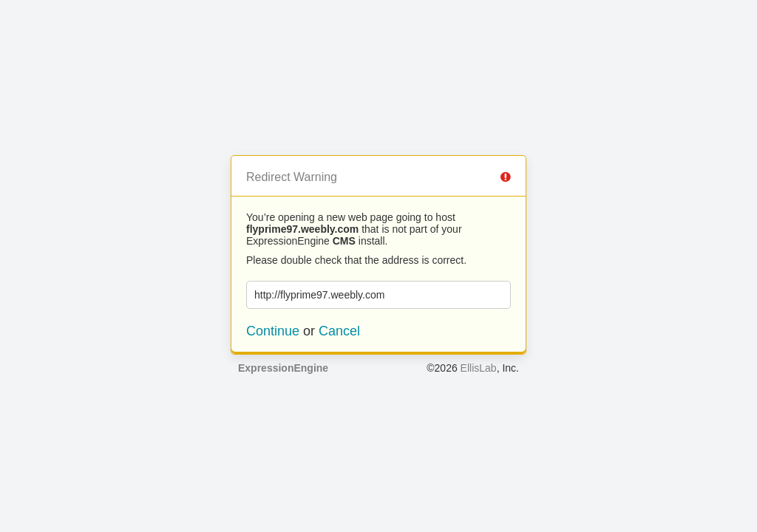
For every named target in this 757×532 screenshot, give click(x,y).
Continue (273, 331)
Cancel (339, 331)
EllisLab (479, 368)
